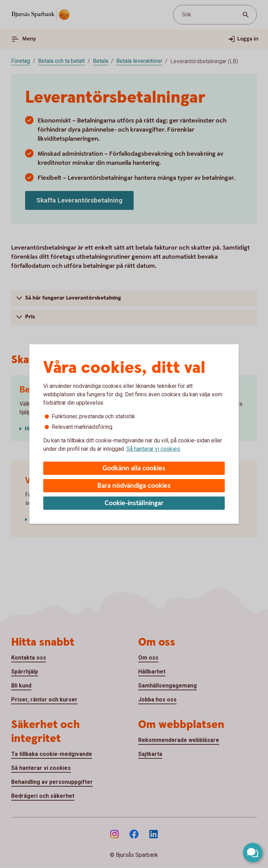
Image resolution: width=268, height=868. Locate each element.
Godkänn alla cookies (134, 468)
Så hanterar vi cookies (153, 449)
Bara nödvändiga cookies (134, 486)
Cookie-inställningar (134, 503)
